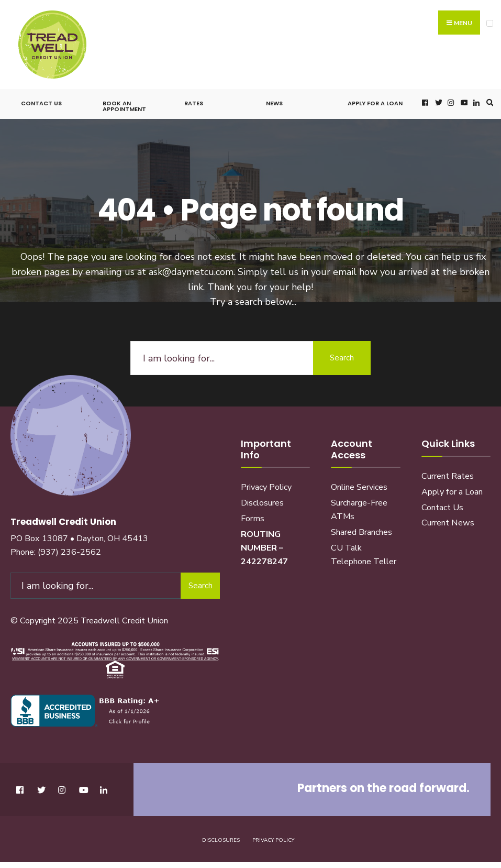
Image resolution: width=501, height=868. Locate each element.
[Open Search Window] (488, 102)
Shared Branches (361, 532)
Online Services (359, 487)
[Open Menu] (490, 23)
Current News (448, 523)
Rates (194, 103)
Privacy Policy (266, 487)
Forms (253, 519)
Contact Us (41, 103)
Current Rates (448, 476)
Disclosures (262, 503)
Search (342, 358)
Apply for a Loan (375, 103)
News (274, 103)
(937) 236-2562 (69, 552)
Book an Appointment (124, 106)
